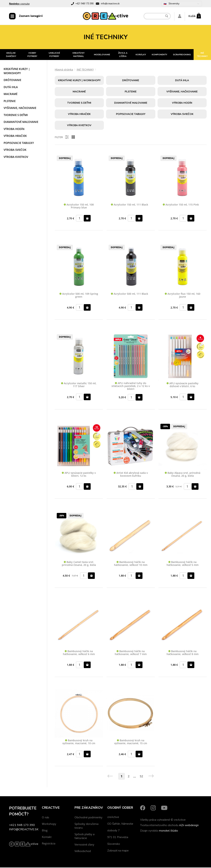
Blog (45, 831)
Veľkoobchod (83, 852)
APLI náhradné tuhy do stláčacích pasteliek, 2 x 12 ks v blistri (131, 386)
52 (141, 777)
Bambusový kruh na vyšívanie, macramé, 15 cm (131, 742)
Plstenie (10, 101)
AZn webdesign (189, 826)
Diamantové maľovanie (21, 122)
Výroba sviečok (15, 150)
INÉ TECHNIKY (85, 70)
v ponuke (19, 4)
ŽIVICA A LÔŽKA (123, 55)
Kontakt (47, 837)
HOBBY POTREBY (32, 55)
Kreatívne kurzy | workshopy (17, 72)
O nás (45, 818)
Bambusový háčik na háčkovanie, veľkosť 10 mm (131, 564)
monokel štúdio (168, 831)
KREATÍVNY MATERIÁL (78, 55)
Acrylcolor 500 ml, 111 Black (130, 294)
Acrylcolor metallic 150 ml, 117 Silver (79, 385)
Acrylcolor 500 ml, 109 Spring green (79, 296)
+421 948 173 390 (84, 3)
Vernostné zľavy (84, 845)
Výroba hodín (14, 129)
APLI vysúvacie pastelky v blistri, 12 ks (79, 475)
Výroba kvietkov (16, 157)
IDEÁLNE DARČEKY (11, 55)
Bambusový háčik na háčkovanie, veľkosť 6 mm (79, 653)
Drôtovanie (12, 80)
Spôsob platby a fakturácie (84, 837)
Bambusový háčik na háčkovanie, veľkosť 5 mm (183, 564)
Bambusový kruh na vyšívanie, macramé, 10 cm (79, 742)
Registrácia (49, 844)
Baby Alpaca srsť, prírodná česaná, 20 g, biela (183, 475)
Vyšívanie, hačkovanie (20, 108)
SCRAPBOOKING (182, 55)
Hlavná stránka (64, 70)
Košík (192, 16)
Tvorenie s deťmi (16, 115)
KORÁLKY (141, 55)
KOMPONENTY (159, 55)
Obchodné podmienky (88, 818)
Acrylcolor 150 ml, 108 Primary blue (79, 207)
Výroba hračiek (15, 136)
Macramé (11, 94)
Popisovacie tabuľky (19, 143)
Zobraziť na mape (118, 851)
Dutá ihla (11, 88)
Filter (62, 138)
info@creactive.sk (110, 3)
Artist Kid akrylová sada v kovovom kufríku (131, 475)
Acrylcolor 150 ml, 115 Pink (181, 205)
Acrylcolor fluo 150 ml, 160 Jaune (183, 296)
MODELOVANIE (102, 55)
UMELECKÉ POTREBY (54, 55)
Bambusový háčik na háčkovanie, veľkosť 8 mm (183, 653)
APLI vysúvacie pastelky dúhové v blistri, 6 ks (183, 385)
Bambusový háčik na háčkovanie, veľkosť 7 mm (131, 653)
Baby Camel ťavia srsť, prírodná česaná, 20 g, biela (79, 564)
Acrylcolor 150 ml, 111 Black (130, 205)
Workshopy (49, 824)
